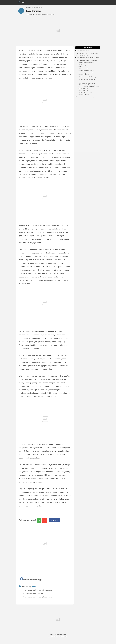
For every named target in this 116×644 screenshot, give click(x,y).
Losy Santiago (84, 91)
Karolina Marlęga (35, 580)
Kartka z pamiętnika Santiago (88, 77)
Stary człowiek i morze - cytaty (85, 97)
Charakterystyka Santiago (87, 63)
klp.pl (21, 2)
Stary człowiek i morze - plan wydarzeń (87, 58)
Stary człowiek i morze (83, 51)
